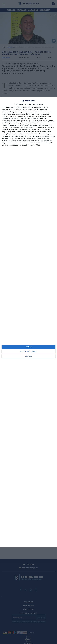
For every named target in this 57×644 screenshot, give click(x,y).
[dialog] (28, 322)
